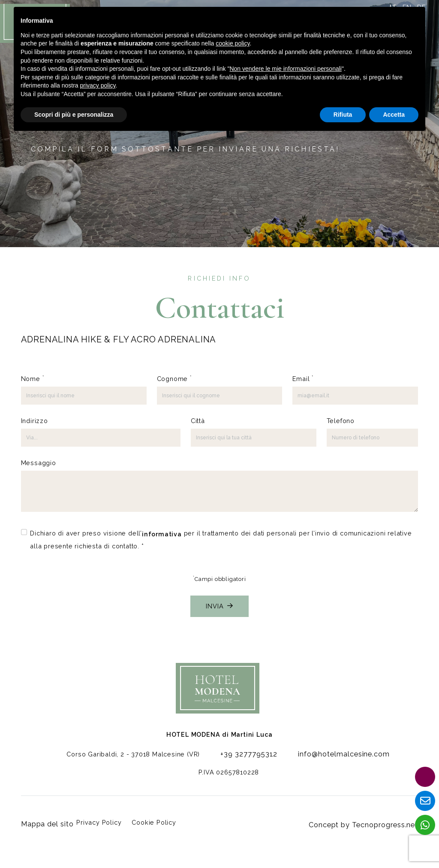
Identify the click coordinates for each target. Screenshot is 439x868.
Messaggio (39, 463)
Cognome (174, 378)
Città (198, 421)
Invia (220, 605)
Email (303, 378)
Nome (33, 378)
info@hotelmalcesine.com (333, 760)
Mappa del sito (45, 824)
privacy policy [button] (98, 85)
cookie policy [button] (233, 43)
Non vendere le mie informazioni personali (285, 69)
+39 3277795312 (247, 760)
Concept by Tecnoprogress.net (368, 824)
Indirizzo (35, 421)
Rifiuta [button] (343, 115)
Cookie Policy (156, 824)
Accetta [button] (394, 115)
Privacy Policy (101, 824)
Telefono (341, 421)
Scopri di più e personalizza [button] (74, 115)
